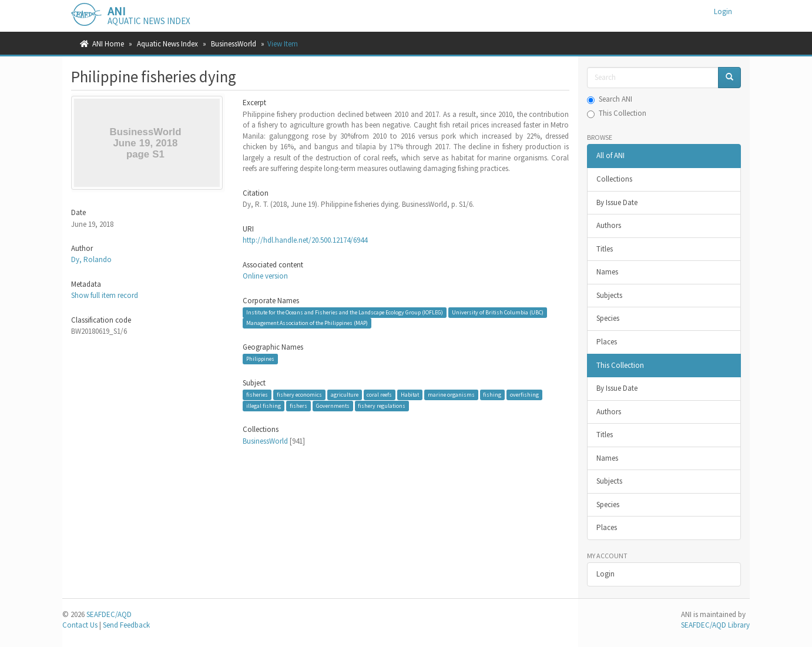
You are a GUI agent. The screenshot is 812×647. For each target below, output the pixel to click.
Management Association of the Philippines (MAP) (307, 323)
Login (605, 574)
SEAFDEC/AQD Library (715, 625)
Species (608, 318)
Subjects (609, 295)
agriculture (345, 395)
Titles (605, 249)
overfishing (524, 395)
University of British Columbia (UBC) (498, 312)
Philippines (260, 359)
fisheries (257, 395)
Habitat (410, 395)
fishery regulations (382, 406)
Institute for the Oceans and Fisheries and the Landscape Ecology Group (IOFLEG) (345, 312)
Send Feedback (126, 625)
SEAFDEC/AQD (109, 614)
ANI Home (108, 44)
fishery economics (299, 395)
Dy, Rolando (91, 259)
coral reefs (379, 395)
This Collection (617, 113)
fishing (492, 395)
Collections (614, 179)
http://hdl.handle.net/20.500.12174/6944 (305, 240)
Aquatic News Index (167, 44)
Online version (265, 276)
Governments (333, 406)
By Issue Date (617, 202)
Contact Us (80, 625)
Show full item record (105, 295)
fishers (298, 406)
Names (607, 272)
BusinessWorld (234, 44)
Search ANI (610, 99)
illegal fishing (264, 406)
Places (607, 342)
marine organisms (451, 395)
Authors (609, 225)
